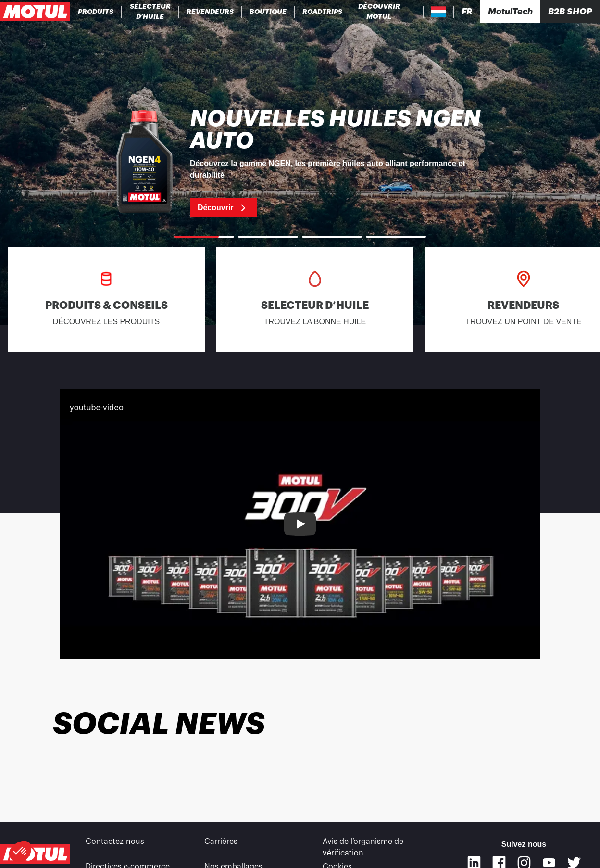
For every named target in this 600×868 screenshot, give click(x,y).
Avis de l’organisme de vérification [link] (363, 847)
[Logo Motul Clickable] (35, 12)
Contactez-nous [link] (115, 842)
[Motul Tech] (510, 12)
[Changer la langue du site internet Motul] (467, 12)
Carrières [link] (221, 842)
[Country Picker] (439, 12)
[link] (268, 12)
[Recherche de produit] (416, 12)
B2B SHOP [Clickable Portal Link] (570, 12)
